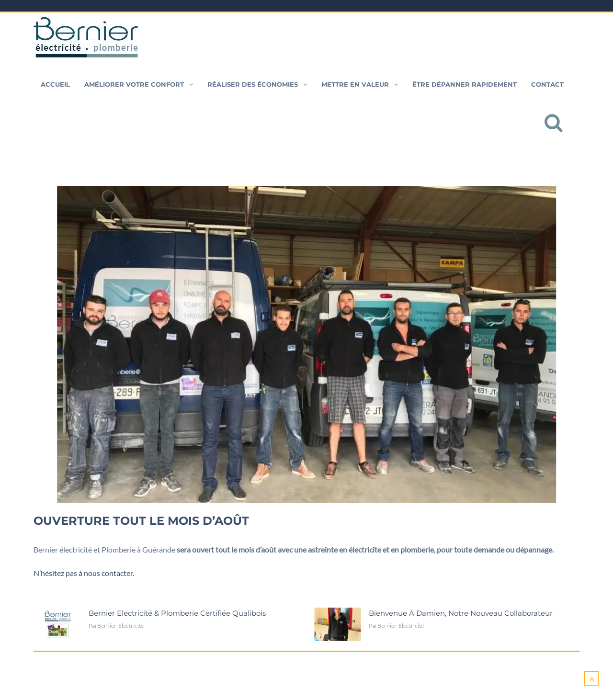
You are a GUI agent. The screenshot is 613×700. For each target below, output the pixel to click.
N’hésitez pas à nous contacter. (84, 573)
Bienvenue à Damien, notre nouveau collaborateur (461, 613)
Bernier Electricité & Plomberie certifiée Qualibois (177, 613)
